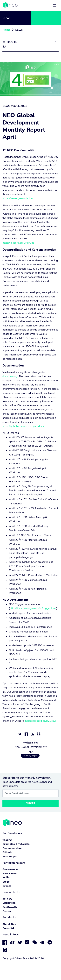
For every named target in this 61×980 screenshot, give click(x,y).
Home (6, 30)
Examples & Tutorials (16, 844)
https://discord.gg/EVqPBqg (18, 243)
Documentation (12, 848)
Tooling (7, 840)
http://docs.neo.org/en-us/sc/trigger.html (33, 608)
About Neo (9, 924)
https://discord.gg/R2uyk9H (41, 721)
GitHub (7, 852)
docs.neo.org (10, 376)
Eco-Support (11, 856)
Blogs (6, 882)
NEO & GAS (10, 873)
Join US (7, 899)
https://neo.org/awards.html (18, 198)
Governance (10, 869)
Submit (30, 803)
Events (7, 886)
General (7, 911)
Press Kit (8, 928)
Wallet (7, 877)
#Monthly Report (30, 756)
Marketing (9, 903)
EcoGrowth (10, 907)
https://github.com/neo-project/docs (23, 426)
